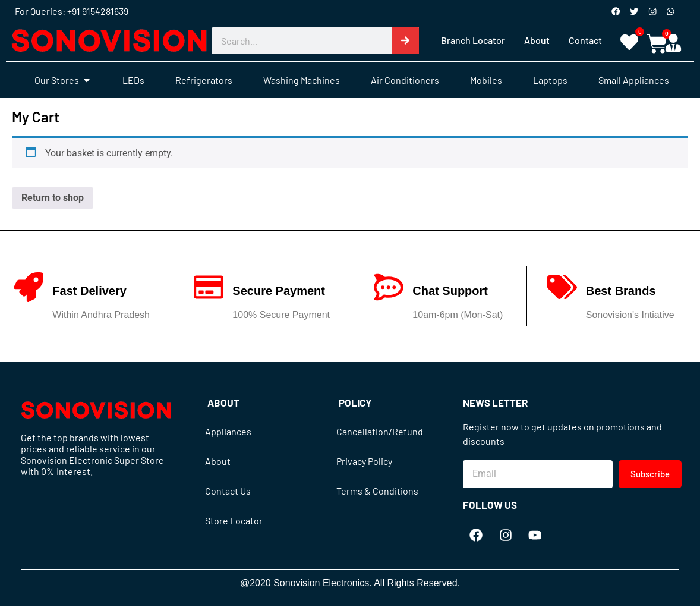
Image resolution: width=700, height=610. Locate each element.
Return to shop (53, 198)
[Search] (406, 41)
